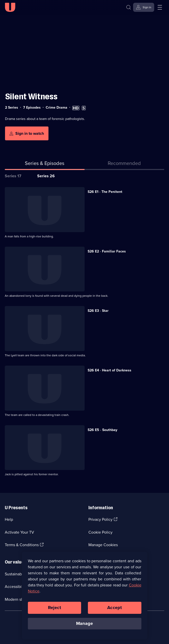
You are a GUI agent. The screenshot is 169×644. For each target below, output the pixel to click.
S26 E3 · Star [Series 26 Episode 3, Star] (98, 311)
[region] (85, 597)
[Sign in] (144, 7)
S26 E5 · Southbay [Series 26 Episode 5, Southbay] (102, 430)
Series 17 (13, 176)
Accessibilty (15, 587)
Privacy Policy (100, 519)
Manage (84, 625)
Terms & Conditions (22, 545)
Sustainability (16, 574)
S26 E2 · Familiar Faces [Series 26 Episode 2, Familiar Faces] (107, 251)
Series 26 (46, 176)
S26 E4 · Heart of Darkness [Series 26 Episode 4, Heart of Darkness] (109, 370)
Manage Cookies (103, 545)
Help (9, 519)
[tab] (125, 164)
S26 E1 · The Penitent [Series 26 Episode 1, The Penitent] (105, 192)
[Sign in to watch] (27, 133)
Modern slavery (18, 599)
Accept (115, 609)
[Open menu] (160, 7)
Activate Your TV (19, 532)
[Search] (130, 7)
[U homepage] (10, 7)
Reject (54, 609)
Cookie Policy (100, 532)
